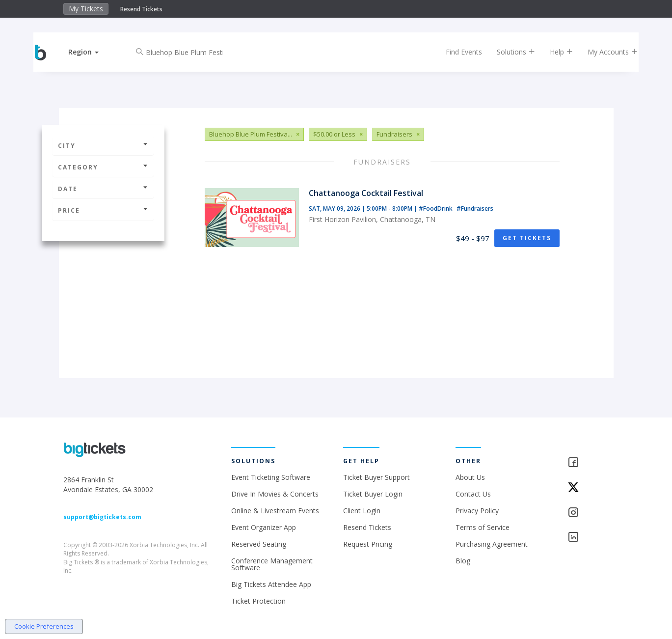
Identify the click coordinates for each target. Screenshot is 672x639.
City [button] (103, 146)
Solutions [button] (508, 52)
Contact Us (473, 494)
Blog (463, 561)
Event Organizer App (264, 527)
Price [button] (103, 210)
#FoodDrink (436, 208)
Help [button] (553, 52)
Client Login (362, 511)
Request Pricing (368, 544)
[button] (92, 52)
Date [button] (103, 189)
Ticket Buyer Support (376, 477)
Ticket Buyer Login (373, 494)
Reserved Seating (259, 544)
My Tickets (86, 9)
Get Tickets (527, 238)
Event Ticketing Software (271, 477)
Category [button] (103, 167)
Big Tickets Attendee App (271, 584)
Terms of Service (483, 527)
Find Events (456, 52)
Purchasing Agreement (492, 544)
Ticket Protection (258, 601)
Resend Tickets (141, 9)
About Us (470, 477)
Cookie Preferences (44, 626)
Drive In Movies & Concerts (275, 494)
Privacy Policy (477, 511)
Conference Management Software (272, 564)
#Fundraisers (475, 208)
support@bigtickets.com (102, 517)
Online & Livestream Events (275, 511)
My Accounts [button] (604, 52)
